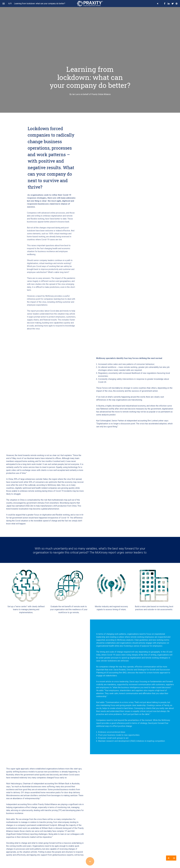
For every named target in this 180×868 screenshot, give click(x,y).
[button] (158, 4)
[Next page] (174, 858)
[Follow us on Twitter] (173, 4)
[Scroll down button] (90, 861)
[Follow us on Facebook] (165, 4)
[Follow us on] (177, 4)
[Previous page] (169, 858)
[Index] (4, 4)
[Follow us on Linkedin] (169, 4)
